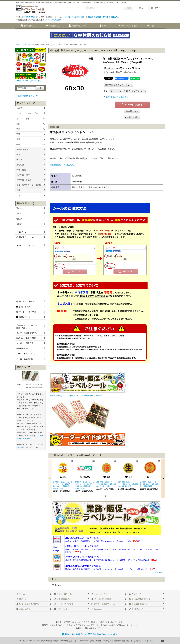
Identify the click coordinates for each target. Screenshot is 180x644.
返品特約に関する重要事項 (116, 97)
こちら (151, 641)
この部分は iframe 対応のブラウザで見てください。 (107, 548)
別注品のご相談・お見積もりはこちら (104, 17)
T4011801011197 (54, 20)
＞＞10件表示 (157, 572)
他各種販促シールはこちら (62, 165)
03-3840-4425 (29, 17)
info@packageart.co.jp (74, 17)
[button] (132, 117)
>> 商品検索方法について (26, 96)
